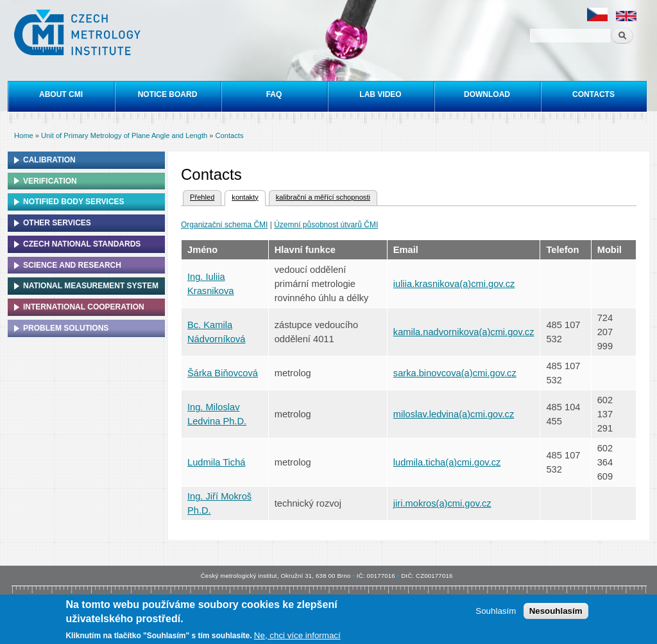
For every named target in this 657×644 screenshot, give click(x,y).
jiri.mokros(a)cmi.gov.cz (442, 503)
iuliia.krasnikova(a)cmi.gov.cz (454, 284)
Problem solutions (66, 328)
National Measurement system (91, 286)
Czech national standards (82, 244)
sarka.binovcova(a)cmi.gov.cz (455, 373)
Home (24, 135)
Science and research (72, 265)
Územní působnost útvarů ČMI (326, 225)
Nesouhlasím (556, 613)
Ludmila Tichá (216, 462)
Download (487, 94)
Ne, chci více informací (297, 637)
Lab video (380, 94)
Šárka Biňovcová (223, 373)
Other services (57, 223)
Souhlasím (496, 613)
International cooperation (84, 307)
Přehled (202, 197)
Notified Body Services (74, 202)
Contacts (593, 94)
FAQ (274, 94)
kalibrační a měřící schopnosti (323, 197)
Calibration (49, 160)
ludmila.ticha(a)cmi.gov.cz (447, 462)
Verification (50, 181)
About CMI (61, 94)
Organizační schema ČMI (224, 225)
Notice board (168, 94)
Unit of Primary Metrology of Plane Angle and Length (124, 135)
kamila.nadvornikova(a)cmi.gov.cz (464, 332)
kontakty (241, 196)
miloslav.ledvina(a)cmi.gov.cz (454, 414)
